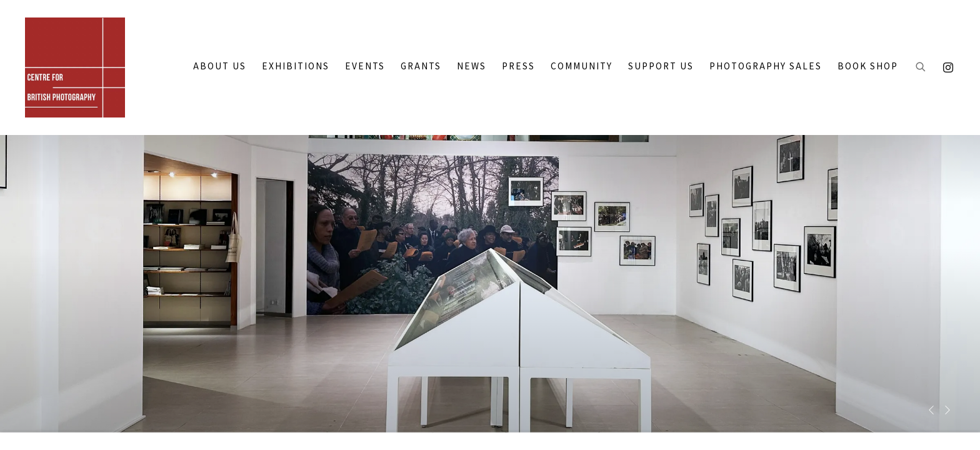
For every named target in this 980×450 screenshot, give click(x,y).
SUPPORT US (661, 66)
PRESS (518, 66)
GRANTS (421, 66)
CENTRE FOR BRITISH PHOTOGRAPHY (75, 67)
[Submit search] (921, 67)
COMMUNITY (582, 66)
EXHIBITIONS (296, 66)
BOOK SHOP (868, 66)
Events (365, 66)
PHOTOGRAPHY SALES (766, 66)
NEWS (472, 66)
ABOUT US (220, 66)
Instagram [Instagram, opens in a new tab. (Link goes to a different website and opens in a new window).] (945, 65)
